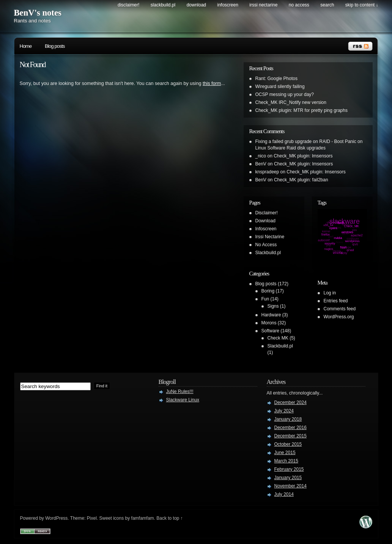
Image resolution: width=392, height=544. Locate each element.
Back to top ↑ (169, 518)
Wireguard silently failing (280, 86)
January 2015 (288, 478)
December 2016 (290, 428)
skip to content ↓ (362, 5)
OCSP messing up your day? (285, 94)
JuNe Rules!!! (180, 391)
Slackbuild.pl (163, 5)
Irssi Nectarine (263, 5)
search (327, 5)
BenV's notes (38, 13)
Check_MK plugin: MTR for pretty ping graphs (301, 110)
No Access (299, 5)
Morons (269, 323)
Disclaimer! (128, 5)
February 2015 (289, 469)
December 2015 (290, 436)
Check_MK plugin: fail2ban (301, 180)
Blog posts (55, 46)
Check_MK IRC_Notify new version (291, 102)
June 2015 (285, 453)
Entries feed (336, 301)
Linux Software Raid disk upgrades (290, 148)
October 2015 (288, 444)
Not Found (33, 64)
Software (270, 331)
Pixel (92, 518)
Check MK (278, 338)
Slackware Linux (183, 400)
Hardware (271, 315)
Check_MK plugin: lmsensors (303, 156)
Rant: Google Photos (276, 79)
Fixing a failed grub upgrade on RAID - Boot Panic (306, 142)
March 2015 (286, 461)
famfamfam (143, 518)
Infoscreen (228, 5)
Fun (265, 299)
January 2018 (288, 419)
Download (196, 5)
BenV (261, 164)
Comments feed (340, 309)
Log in (330, 293)
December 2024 (290, 402)
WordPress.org (339, 317)
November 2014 (290, 486)
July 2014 (284, 494)
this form (212, 83)
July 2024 (284, 411)
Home (26, 46)
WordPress (56, 518)
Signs (273, 306)
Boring (268, 291)
